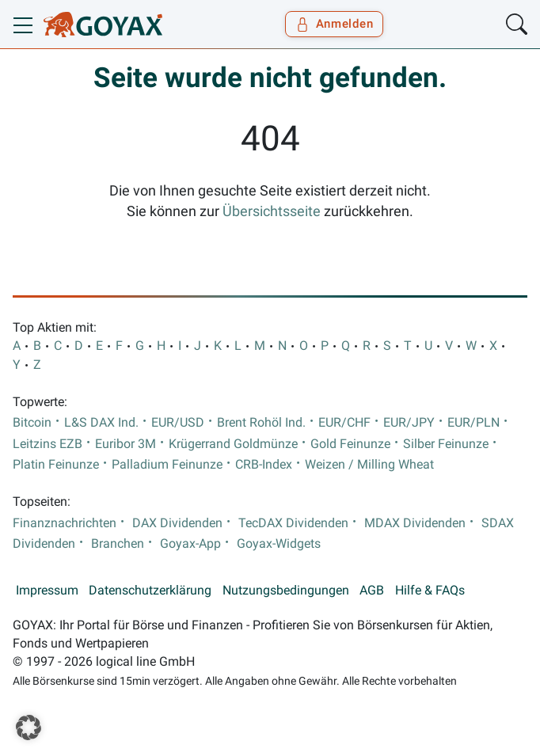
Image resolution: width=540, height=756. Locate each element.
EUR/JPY (409, 423)
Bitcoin (32, 423)
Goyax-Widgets (279, 544)
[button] (29, 728)
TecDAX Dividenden (293, 523)
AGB (372, 591)
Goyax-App (190, 544)
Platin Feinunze (56, 465)
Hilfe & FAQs (430, 591)
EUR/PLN (473, 423)
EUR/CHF (344, 423)
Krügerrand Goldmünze (233, 444)
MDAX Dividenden (415, 523)
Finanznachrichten (65, 523)
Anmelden (335, 24)
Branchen (118, 544)
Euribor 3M (125, 444)
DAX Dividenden (177, 523)
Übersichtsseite (272, 211)
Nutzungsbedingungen (286, 591)
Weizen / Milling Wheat (369, 465)
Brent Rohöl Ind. (261, 423)
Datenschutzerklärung (150, 591)
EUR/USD (178, 423)
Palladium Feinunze (167, 465)
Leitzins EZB (48, 444)
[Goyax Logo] (103, 25)
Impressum (47, 591)
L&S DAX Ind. (101, 423)
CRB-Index (264, 465)
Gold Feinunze (350, 444)
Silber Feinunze (446, 444)
